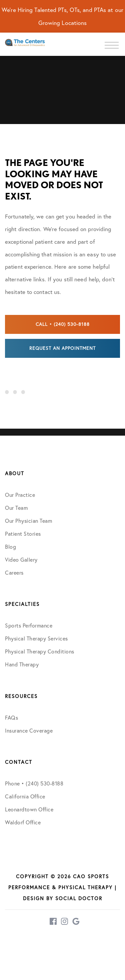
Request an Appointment (62, 348)
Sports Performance (29, 626)
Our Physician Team (28, 521)
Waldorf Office (23, 822)
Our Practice (20, 495)
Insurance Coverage (29, 731)
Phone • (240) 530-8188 (34, 783)
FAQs (11, 718)
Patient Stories (23, 534)
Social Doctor (79, 898)
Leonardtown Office (29, 809)
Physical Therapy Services (36, 638)
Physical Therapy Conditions (40, 651)
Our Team (16, 508)
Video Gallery (21, 560)
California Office (25, 796)
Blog (10, 547)
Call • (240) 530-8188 (63, 324)
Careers (14, 573)
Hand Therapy (22, 664)
